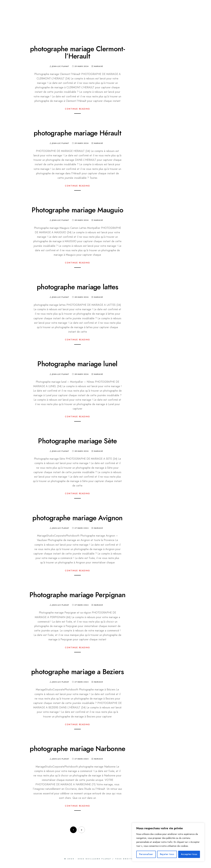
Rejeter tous (167, 854)
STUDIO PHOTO (53, 14)
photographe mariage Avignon (77, 518)
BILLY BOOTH (105, 14)
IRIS (80, 14)
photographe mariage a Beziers (77, 672)
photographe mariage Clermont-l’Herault (77, 53)
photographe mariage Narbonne (77, 749)
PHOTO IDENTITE (144, 14)
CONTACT (73, 22)
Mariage (98, 66)
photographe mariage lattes (77, 287)
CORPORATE (180, 14)
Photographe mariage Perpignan (77, 595)
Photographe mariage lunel (77, 364)
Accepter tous (189, 854)
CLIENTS (48, 22)
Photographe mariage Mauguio (77, 210)
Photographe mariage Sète (77, 441)
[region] (168, 842)
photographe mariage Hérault (77, 133)
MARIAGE (22, 14)
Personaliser (146, 854)
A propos (22, 22)
